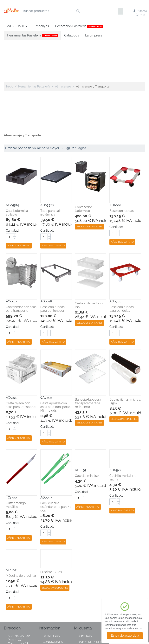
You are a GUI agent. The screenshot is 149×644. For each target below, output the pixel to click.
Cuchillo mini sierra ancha (123, 435)
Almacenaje (63, 44)
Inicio (10, 44)
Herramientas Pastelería (34, 44)
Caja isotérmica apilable (17, 171)
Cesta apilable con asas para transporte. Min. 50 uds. (55, 365)
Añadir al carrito (19, 203)
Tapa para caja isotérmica (51, 171)
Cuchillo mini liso (87, 434)
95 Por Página (78, 106)
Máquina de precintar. (21, 534)
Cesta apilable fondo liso (90, 263)
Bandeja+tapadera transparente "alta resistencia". (88, 361)
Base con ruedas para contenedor (52, 267)
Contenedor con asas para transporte (21, 267)
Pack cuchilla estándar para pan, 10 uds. (56, 465)
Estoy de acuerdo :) (125, 636)
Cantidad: (13, 188)
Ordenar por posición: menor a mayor (34, 106)
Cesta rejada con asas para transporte (21, 363)
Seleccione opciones (89, 184)
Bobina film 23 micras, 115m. (125, 359)
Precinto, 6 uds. (51, 530)
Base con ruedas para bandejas (122, 267)
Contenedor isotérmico (83, 167)
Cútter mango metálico (16, 463)
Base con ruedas (122, 169)
